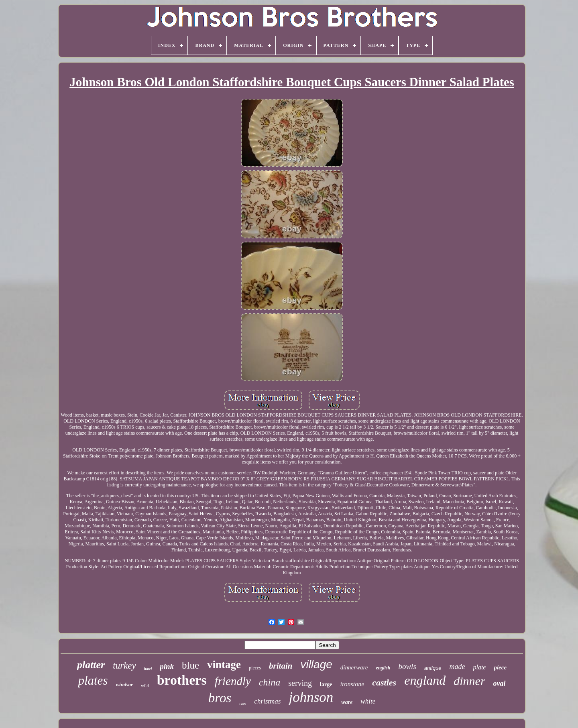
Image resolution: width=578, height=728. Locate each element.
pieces (255, 668)
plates (93, 680)
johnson (311, 697)
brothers (182, 680)
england (425, 680)
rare (243, 703)
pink (167, 666)
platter (91, 665)
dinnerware (354, 667)
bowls (407, 666)
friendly (233, 681)
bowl (148, 669)
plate (479, 667)
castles (384, 682)
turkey (124, 666)
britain (281, 666)
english (383, 668)
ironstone (352, 684)
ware (347, 702)
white (368, 701)
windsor (124, 684)
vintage (224, 665)
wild (145, 685)
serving (300, 683)
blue (190, 665)
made (457, 667)
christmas (267, 701)
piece (500, 667)
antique (433, 668)
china (270, 682)
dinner (469, 681)
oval (500, 683)
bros (220, 698)
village (316, 664)
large (326, 684)
